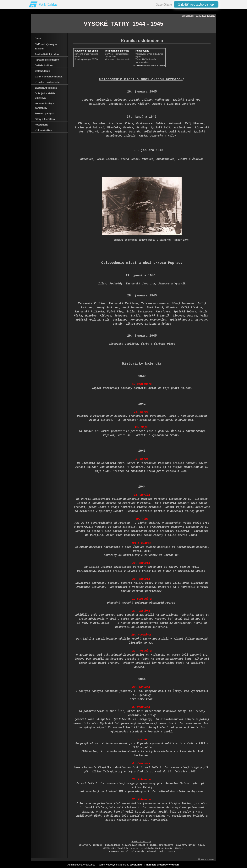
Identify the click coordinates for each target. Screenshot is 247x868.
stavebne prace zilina (86, 51)
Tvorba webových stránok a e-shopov (149, 66)
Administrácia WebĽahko (81, 865)
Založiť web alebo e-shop (196, 4)
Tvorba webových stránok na (120, 865)
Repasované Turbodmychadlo (145, 52)
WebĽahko (48, 4)
